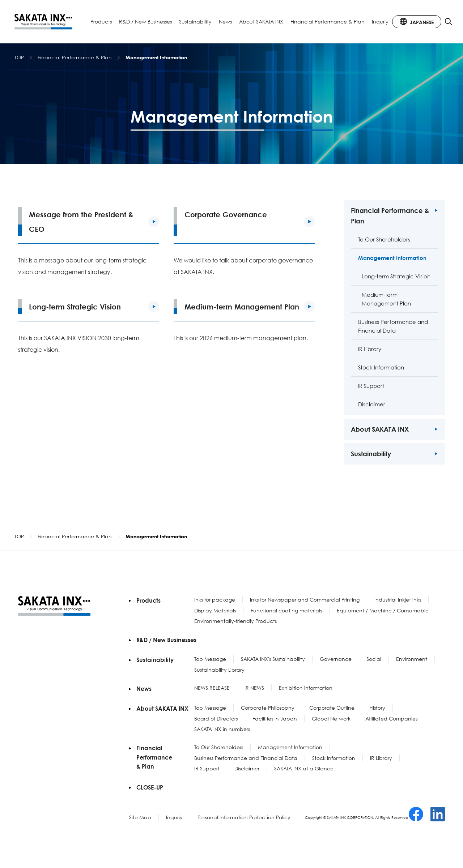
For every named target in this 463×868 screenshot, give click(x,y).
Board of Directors (216, 719)
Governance (336, 659)
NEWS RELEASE (212, 688)
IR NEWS (254, 688)
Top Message (210, 659)
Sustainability (195, 22)
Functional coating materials (286, 610)
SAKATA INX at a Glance (304, 768)
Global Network (331, 719)
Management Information (290, 747)
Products (101, 22)
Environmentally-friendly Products (235, 621)
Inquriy (380, 22)
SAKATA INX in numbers (222, 729)
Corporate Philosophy (268, 708)
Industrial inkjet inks (398, 600)
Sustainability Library (219, 670)
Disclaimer (247, 768)
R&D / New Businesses (145, 22)
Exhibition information (306, 688)
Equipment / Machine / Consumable (383, 610)
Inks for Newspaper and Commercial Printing (305, 600)
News (225, 22)
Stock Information (334, 758)
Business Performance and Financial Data (246, 758)
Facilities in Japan (275, 719)
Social (374, 659)
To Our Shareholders (219, 747)
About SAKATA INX (261, 22)
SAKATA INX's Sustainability (273, 659)
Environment (412, 659)
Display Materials (215, 610)
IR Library (381, 758)
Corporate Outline (332, 708)
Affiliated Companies (391, 719)
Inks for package (215, 600)
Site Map (140, 817)
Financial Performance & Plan (328, 22)
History (377, 708)
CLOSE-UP (150, 787)
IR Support (207, 768)
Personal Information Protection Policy (244, 817)
